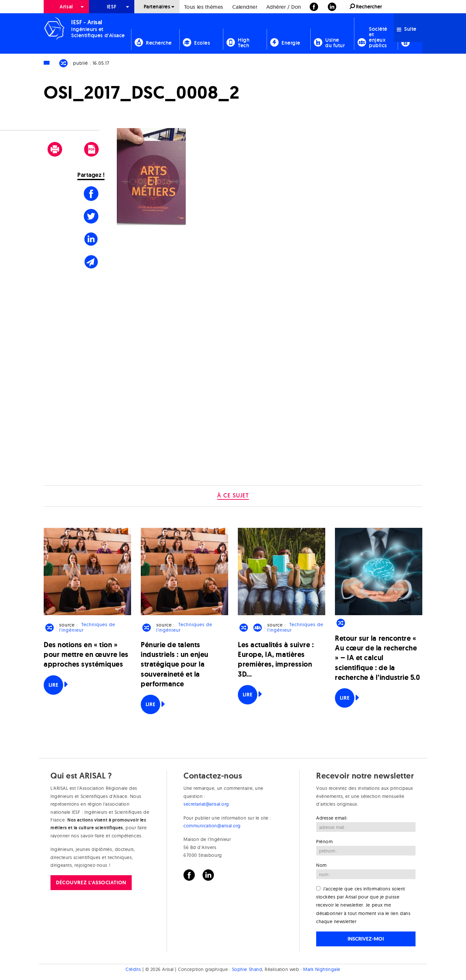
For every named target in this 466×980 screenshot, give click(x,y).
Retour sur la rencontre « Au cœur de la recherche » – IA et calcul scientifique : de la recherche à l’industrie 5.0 (378, 658)
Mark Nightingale (322, 969)
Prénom (324, 842)
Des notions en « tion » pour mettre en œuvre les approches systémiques (86, 654)
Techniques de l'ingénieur (87, 628)
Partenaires (157, 7)
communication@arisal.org (212, 826)
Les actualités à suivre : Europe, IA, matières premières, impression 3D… (276, 659)
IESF (112, 7)
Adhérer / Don (284, 7)
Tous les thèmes (204, 7)
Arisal (66, 7)
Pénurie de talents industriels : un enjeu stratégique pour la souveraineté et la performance (175, 664)
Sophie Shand (247, 969)
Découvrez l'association (91, 882)
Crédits (133, 969)
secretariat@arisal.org (206, 804)
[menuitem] (66, 7)
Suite (407, 29)
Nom (322, 865)
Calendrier (245, 7)
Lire (53, 685)
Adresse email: (332, 818)
